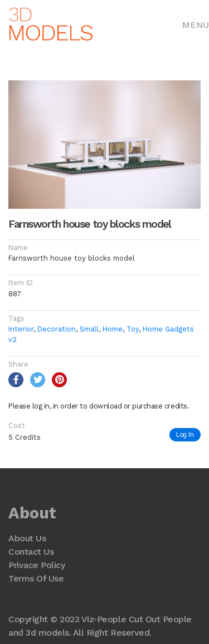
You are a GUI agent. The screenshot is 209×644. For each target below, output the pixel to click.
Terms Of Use (36, 578)
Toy (133, 329)
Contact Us (31, 552)
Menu (195, 25)
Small (89, 329)
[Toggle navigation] (195, 24)
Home (113, 329)
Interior (21, 329)
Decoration (57, 329)
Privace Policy (37, 565)
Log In (185, 434)
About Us (27, 538)
